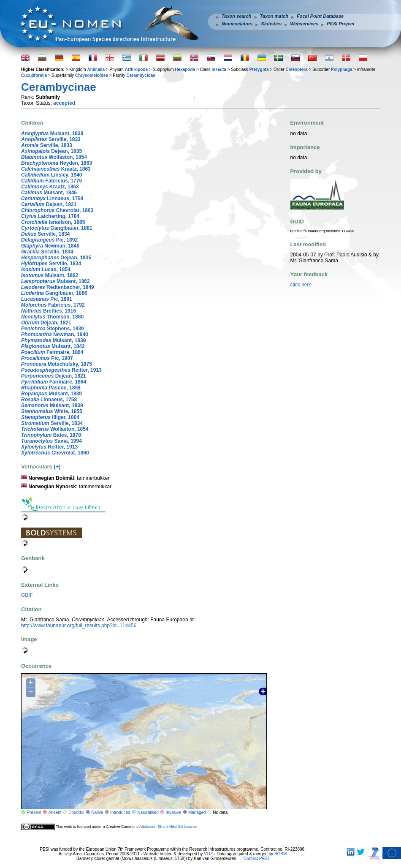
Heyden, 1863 (57, 163)
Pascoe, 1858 (51, 388)
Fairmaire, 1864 (52, 352)
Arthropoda (136, 69)
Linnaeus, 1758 (52, 199)
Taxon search (237, 16)
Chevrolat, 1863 (57, 210)
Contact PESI (256, 858)
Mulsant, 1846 (49, 193)
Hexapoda (185, 69)
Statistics (271, 24)
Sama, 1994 (51, 441)
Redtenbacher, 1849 (58, 287)
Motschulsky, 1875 (57, 364)
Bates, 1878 (51, 435)
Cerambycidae (141, 75)
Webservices (304, 24)
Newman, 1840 (50, 246)
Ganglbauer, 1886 (54, 293)
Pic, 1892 (49, 240)
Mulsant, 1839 (52, 133)
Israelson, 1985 (53, 222)
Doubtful (76, 812)
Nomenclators (237, 24)
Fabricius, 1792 (53, 305)
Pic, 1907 (47, 358)
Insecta (219, 69)
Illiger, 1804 (50, 417)
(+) (57, 467)
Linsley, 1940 (52, 175)
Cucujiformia (34, 75)
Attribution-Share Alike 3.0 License (168, 827)
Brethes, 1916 (49, 311)
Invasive (174, 812)
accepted (64, 103)
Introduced (120, 812)
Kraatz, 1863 (56, 169)
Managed (197, 812)
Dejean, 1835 (51, 151)
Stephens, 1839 (53, 329)
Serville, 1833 (51, 139)
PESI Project (340, 24)
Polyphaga (342, 69)
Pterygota (259, 69)
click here (301, 285)
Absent (55, 812)
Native (97, 812)
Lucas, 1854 (46, 269)
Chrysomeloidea (92, 75)
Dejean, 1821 (49, 204)
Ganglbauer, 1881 (57, 228)
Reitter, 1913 (61, 370)
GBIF (27, 595)
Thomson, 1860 (52, 317)
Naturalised (148, 812)
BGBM (280, 854)
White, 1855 (52, 411)
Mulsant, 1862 (50, 275)
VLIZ (208, 854)
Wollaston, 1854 (54, 157)
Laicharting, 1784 (50, 216)
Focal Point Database (320, 16)
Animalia (96, 69)
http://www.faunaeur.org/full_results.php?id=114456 (79, 626)
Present (34, 812)
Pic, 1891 (47, 299)
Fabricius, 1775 (51, 181)
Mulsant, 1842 (53, 346)
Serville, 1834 (45, 234)
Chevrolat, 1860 (55, 453)
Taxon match (274, 16)
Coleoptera (296, 69)
